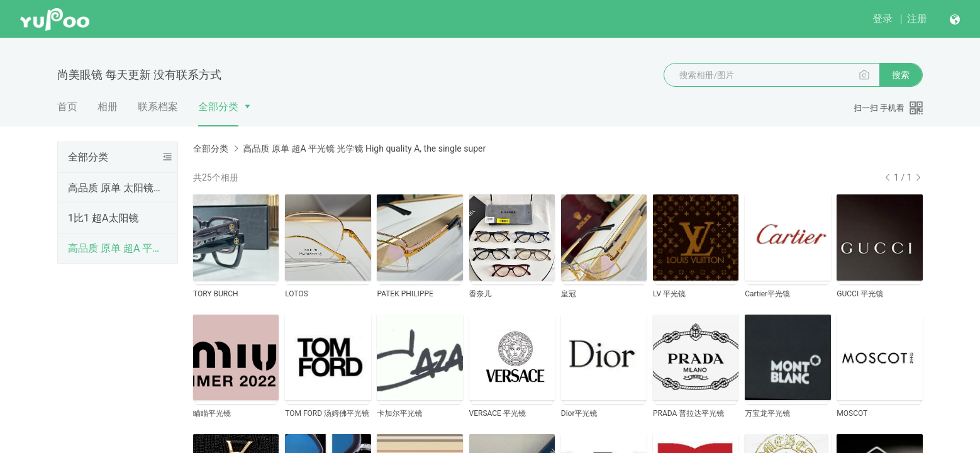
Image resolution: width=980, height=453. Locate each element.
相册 (108, 107)
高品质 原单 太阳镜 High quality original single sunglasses (115, 188)
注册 (917, 19)
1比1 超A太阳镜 (103, 218)
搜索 (901, 75)
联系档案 (158, 107)
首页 (67, 107)
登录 (883, 19)
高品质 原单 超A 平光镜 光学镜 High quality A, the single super (115, 248)
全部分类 (218, 107)
